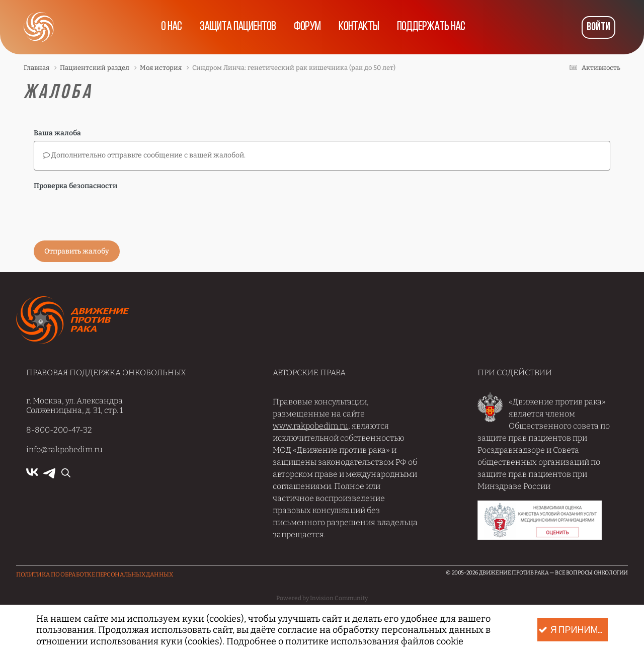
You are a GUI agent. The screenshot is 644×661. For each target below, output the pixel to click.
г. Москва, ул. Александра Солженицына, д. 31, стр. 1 (74, 405)
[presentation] (110, 213)
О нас (171, 27)
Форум (307, 27)
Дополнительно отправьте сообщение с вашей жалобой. (144, 155)
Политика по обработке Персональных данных (95, 574)
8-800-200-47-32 (59, 430)
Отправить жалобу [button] (77, 251)
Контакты (359, 27)
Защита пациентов (238, 27)
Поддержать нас (431, 27)
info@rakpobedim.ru (64, 449)
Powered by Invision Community (322, 598)
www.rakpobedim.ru (310, 426)
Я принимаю (573, 630)
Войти (598, 27)
